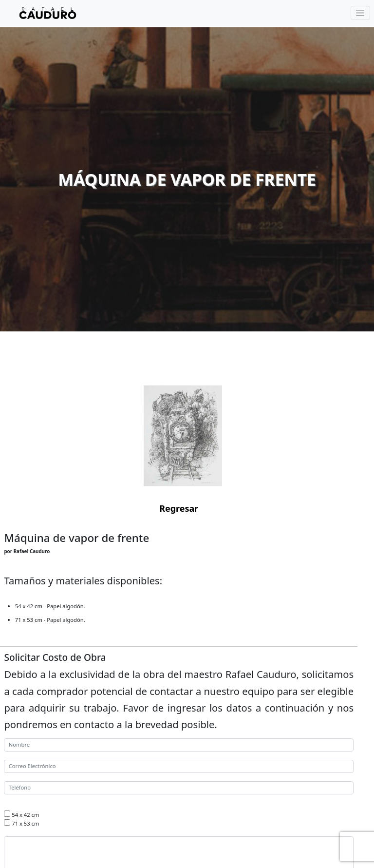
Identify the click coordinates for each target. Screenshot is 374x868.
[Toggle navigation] (360, 13)
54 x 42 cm (25, 815)
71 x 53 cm (25, 823)
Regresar (179, 508)
